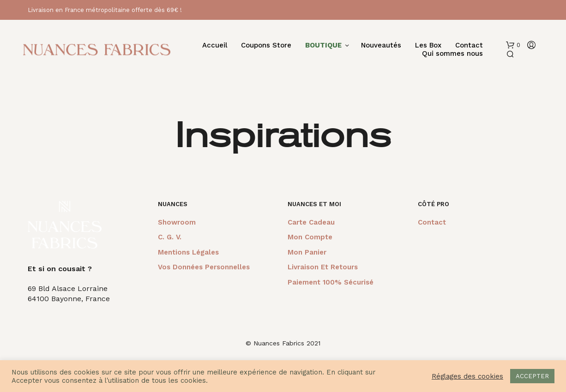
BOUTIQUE (323, 45)
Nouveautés (381, 45)
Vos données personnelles (204, 267)
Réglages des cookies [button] (467, 376)
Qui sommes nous (452, 54)
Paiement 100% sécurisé (331, 282)
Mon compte (310, 237)
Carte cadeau (311, 222)
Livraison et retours (323, 267)
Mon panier (307, 252)
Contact (469, 45)
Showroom (177, 222)
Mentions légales (188, 252)
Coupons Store (266, 45)
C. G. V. (170, 237)
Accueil (215, 45)
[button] (513, 45)
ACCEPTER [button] (532, 376)
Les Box (428, 45)
